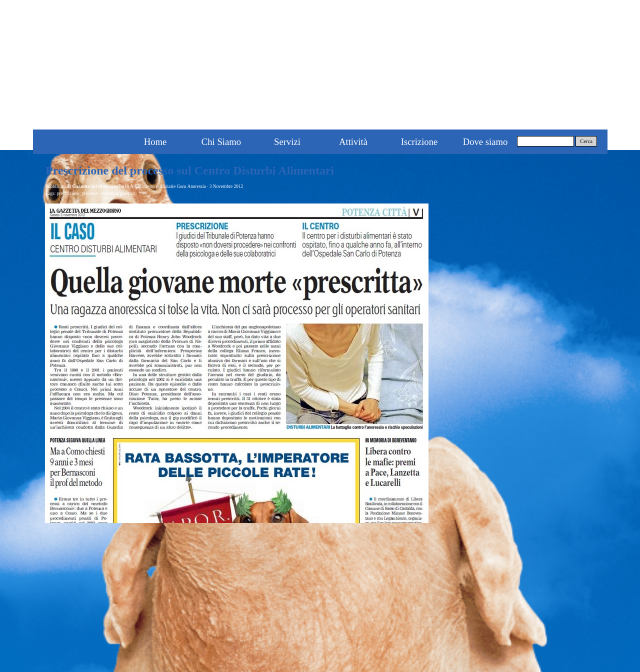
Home (155, 142)
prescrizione (68, 193)
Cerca (586, 141)
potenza (127, 193)
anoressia (109, 193)
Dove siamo (485, 142)
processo (90, 193)
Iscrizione (419, 142)
